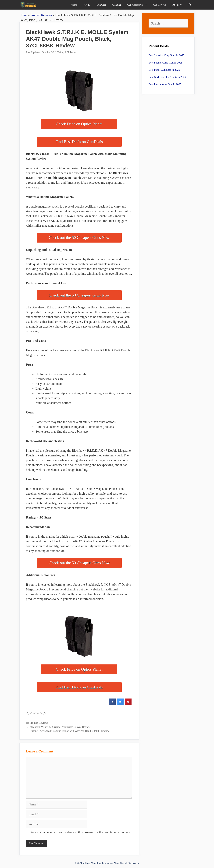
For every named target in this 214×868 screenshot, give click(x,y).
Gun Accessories (139, 5)
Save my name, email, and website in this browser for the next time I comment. (80, 832)
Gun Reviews (160, 5)
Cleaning (117, 5)
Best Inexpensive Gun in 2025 (165, 84)
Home (23, 15)
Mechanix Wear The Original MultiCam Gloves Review (60, 727)
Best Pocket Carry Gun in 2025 (166, 63)
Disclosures (133, 863)
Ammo (74, 5)
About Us (118, 863)
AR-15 (87, 5)
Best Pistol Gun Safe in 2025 (164, 70)
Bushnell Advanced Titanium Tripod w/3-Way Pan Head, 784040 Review (69, 731)
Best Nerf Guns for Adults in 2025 (167, 77)
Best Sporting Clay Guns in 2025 (166, 55)
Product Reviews (41, 15)
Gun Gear (101, 5)
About (179, 5)
